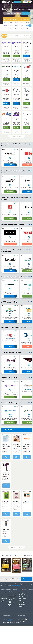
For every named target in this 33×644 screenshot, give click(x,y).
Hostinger (15, 601)
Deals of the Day (10, 599)
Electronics (22, 596)
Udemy (14, 595)
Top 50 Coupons (10, 595)
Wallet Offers (10, 605)
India (27, 593)
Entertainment (22, 598)
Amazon (15, 593)
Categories (11, 5)
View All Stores (25, 19)
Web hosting (22, 604)
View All (30, 224)
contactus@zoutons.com (11, 622)
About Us (4, 593)
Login (18, 2)
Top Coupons (19, 5)
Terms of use (4, 601)
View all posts (28, 556)
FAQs (3, 595)
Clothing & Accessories (22, 594)
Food (20, 600)
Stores (15, 5)
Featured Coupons (26, 5)
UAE (27, 597)
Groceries (21, 602)
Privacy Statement (4, 598)
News (32, 5)
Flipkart (14, 599)
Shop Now (6, 457)
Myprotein (15, 597)
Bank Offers (10, 602)
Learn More (16, 586)
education (21, 606)
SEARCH (26, 13)
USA (27, 595)
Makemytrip (16, 603)
